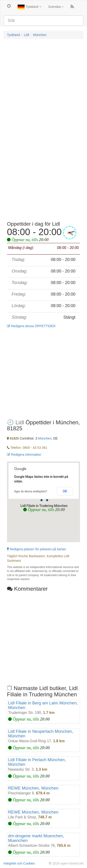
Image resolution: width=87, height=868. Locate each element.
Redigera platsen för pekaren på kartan (37, 549)
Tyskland (29, 7)
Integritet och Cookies (19, 863)
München (40, 35)
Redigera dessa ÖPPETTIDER (31, 326)
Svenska (56, 7)
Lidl (26, 35)
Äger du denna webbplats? (31, 491)
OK (65, 491)
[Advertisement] (43, 87)
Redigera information (24, 455)
